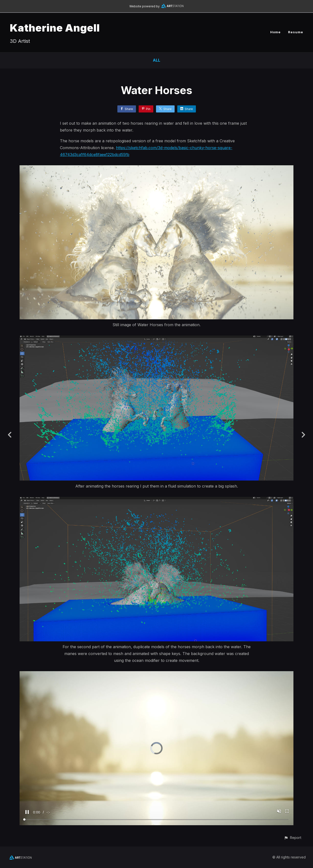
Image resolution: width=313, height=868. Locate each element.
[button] (293, 838)
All (156, 60)
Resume (296, 32)
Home (275, 32)
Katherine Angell (55, 28)
